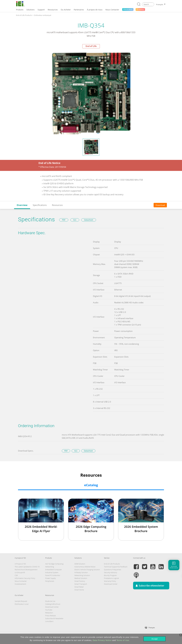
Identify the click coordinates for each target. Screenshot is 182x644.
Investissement (20, 584)
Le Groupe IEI (20, 572)
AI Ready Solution (81, 572)
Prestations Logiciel (111, 578)
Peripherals (50, 581)
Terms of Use (123, 640)
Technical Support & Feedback (116, 567)
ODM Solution (80, 564)
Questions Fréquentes (113, 570)
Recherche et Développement (26, 570)
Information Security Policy (25, 578)
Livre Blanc (49, 621)
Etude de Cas (50, 601)
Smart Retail (79, 587)
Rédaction (49, 613)
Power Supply (50, 578)
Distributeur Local (22, 604)
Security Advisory (111, 572)
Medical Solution (81, 578)
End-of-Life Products (24, 15)
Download (160, 205)
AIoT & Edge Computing (54, 564)
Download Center (111, 584)
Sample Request (21, 601)
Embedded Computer (54, 570)
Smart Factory (80, 581)
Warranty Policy (110, 581)
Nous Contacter (21, 581)
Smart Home (79, 590)
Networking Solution (82, 575)
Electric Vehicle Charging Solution (87, 570)
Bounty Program (110, 575)
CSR (16, 575)
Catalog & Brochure (53, 604)
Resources (57, 205)
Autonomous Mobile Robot (85, 567)
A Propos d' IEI (20, 564)
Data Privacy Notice (102, 640)
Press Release (50, 616)
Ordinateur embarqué (43, 15)
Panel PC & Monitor (53, 575)
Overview (22, 205)
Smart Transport (81, 584)
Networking (50, 567)
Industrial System (52, 572)
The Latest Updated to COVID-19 (27, 567)
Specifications (40, 205)
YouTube (49, 610)
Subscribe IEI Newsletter (54, 618)
